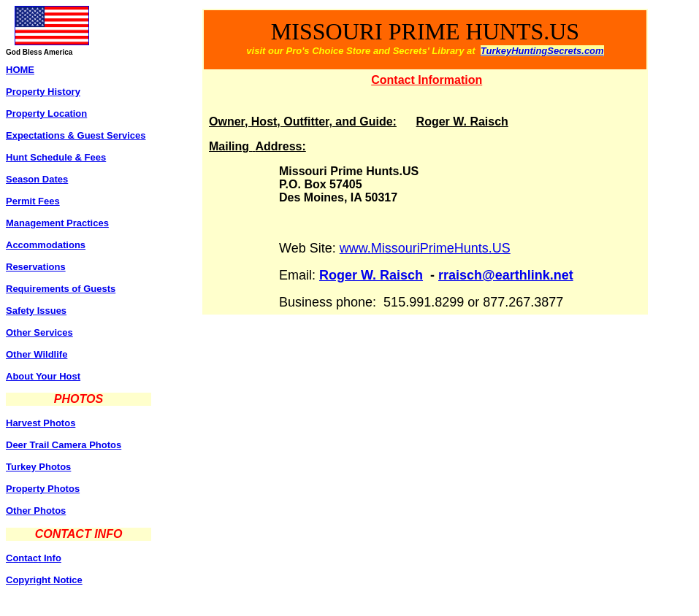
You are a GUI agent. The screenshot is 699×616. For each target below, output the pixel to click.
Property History (43, 92)
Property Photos (43, 489)
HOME (20, 70)
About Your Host (43, 376)
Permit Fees (33, 201)
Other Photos (36, 511)
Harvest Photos (41, 423)
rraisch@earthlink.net (506, 275)
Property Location (46, 113)
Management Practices (57, 223)
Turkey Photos (38, 467)
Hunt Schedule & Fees (56, 157)
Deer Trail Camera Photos (64, 445)
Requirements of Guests (61, 289)
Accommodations (46, 245)
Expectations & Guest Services (76, 135)
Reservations (36, 267)
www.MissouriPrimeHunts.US (425, 248)
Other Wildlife (37, 354)
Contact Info (34, 558)
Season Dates (37, 179)
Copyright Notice (44, 580)
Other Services (39, 332)
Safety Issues (36, 311)
